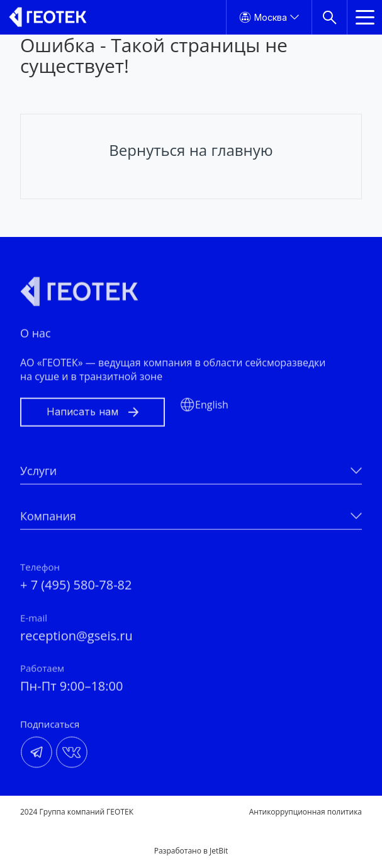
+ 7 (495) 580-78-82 (76, 589)
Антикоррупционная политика (306, 812)
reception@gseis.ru (76, 640)
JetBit (219, 851)
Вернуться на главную (191, 150)
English (212, 409)
